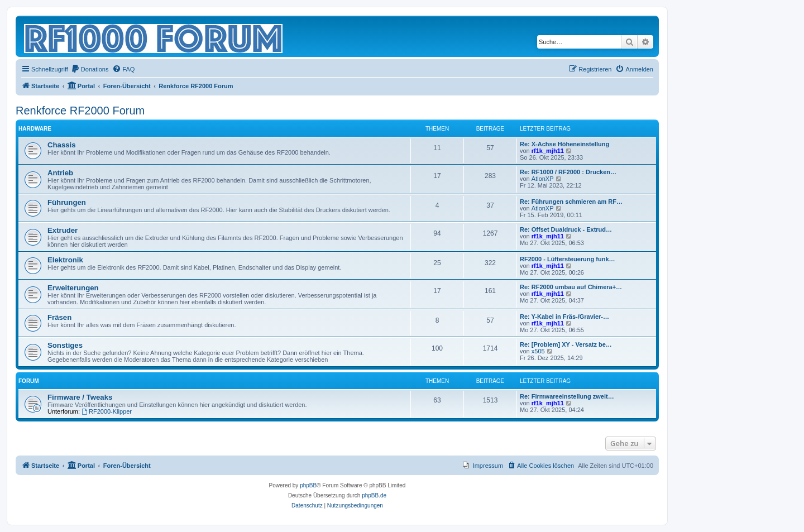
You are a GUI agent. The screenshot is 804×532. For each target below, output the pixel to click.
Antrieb (60, 173)
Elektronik (65, 260)
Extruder (63, 230)
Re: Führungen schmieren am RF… (571, 202)
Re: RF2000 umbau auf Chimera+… (571, 287)
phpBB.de (374, 495)
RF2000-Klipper (107, 411)
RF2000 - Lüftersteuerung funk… (568, 259)
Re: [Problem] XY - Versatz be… (566, 344)
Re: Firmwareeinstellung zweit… (567, 396)
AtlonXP (543, 179)
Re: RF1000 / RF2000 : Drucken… (568, 172)
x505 (538, 351)
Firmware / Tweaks (80, 397)
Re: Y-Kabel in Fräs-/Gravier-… (564, 317)
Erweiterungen (73, 288)
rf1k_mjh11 (548, 151)
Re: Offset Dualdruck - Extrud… (566, 229)
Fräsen (59, 317)
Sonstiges (65, 345)
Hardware (35, 129)
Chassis (62, 145)
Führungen (67, 202)
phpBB (308, 485)
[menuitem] (90, 69)
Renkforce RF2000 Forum (80, 111)
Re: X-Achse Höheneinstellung (564, 144)
